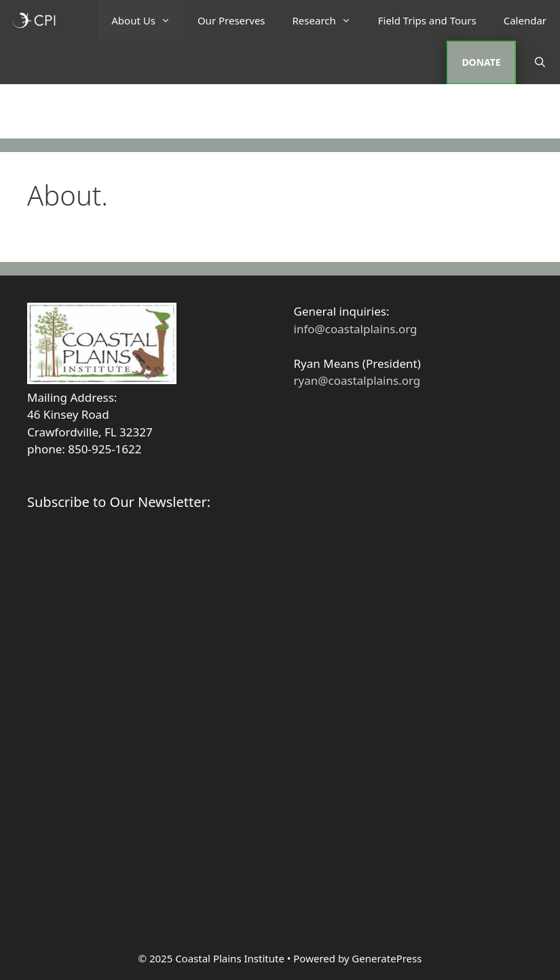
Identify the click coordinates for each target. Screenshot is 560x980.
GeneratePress (387, 958)
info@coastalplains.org (356, 329)
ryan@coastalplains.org (357, 380)
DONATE (481, 62)
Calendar (525, 20)
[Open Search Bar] (540, 62)
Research (329, 20)
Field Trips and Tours (427, 20)
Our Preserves (231, 20)
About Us (148, 20)
